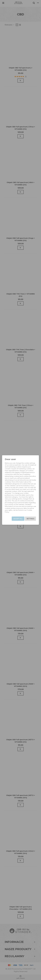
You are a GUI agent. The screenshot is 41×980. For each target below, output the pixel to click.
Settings (30, 519)
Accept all (18, 519)
